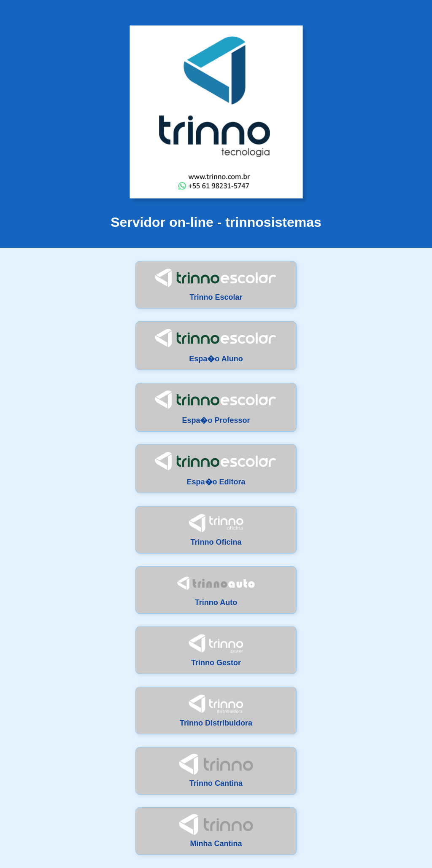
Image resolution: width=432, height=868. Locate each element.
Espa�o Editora (216, 469)
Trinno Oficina (216, 529)
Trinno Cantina (216, 771)
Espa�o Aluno (216, 345)
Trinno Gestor (216, 650)
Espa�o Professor (216, 407)
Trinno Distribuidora (216, 710)
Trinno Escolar (216, 285)
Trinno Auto (216, 590)
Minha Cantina (216, 831)
